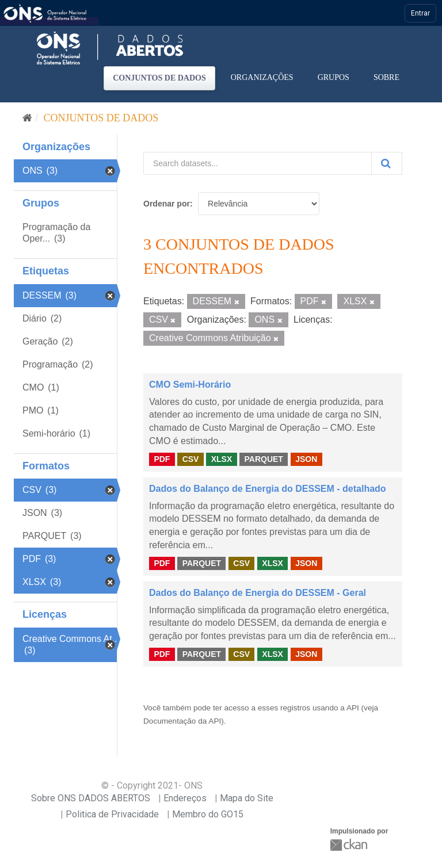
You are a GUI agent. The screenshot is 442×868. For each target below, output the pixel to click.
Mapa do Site (247, 798)
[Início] (27, 118)
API (353, 708)
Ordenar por (167, 204)
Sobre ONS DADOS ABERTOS (91, 798)
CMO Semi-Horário (190, 385)
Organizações (262, 77)
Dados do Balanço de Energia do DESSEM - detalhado (268, 489)
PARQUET (263, 459)
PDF (162, 459)
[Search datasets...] (258, 163)
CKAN (350, 845)
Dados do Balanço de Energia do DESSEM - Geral (258, 593)
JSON (306, 459)
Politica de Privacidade (112, 814)
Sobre (386, 77)
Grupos (334, 77)
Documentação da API (182, 721)
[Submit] (387, 163)
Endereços (185, 798)
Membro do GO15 (208, 814)
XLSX (222, 459)
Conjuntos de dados (159, 78)
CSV (191, 459)
